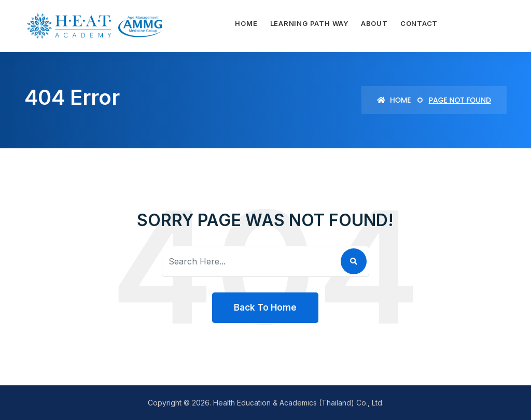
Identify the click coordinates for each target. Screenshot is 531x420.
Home (246, 23)
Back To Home (265, 307)
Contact (419, 23)
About (374, 23)
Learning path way (309, 23)
